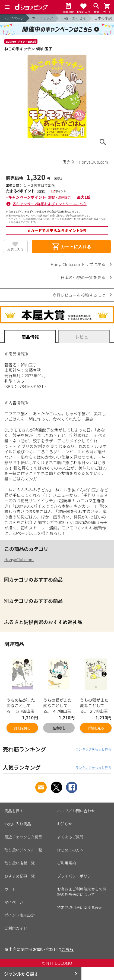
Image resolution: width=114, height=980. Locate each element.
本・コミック (43, 18)
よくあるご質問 (70, 837)
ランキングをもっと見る (93, 749)
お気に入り (15, 249)
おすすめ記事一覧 (20, 876)
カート (10, 889)
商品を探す (14, 811)
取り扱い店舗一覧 (20, 863)
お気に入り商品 (18, 824)
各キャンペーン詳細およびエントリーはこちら (50, 204)
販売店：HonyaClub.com (85, 162)
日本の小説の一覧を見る (83, 277)
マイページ (14, 902)
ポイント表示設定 (20, 915)
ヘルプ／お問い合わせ (76, 811)
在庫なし (59, 728)
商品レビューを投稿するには (79, 295)
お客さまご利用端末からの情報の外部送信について (82, 892)
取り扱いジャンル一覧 (23, 850)
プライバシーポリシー (76, 876)
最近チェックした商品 (23, 837)
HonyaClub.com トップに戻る (78, 264)
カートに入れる (71, 246)
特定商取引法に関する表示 (80, 907)
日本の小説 (103, 18)
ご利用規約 (66, 863)
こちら (67, 949)
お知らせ (65, 824)
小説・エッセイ (74, 18)
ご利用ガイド (16, 928)
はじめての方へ (70, 850)
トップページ (13, 18)
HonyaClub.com (19, 559)
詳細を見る (22, 728)
